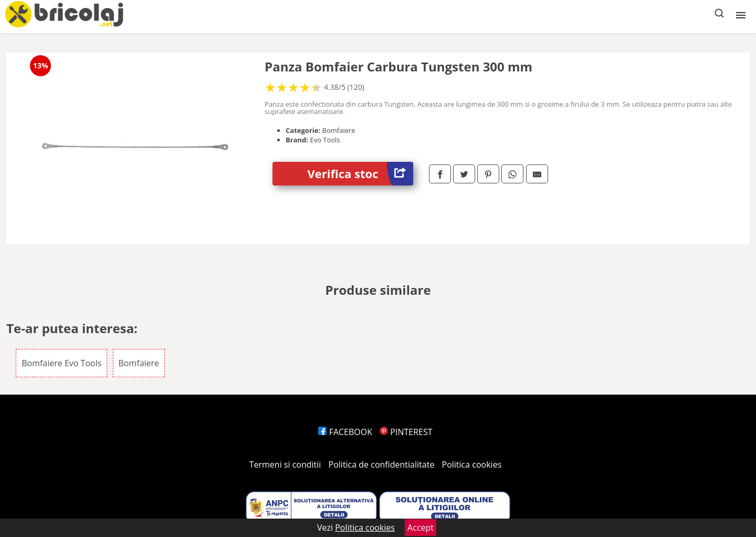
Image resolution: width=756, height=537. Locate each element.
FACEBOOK (345, 432)
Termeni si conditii (285, 464)
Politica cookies (472, 464)
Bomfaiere (139, 363)
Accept (421, 528)
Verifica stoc (360, 174)
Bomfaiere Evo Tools (61, 363)
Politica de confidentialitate (382, 464)
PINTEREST (406, 432)
